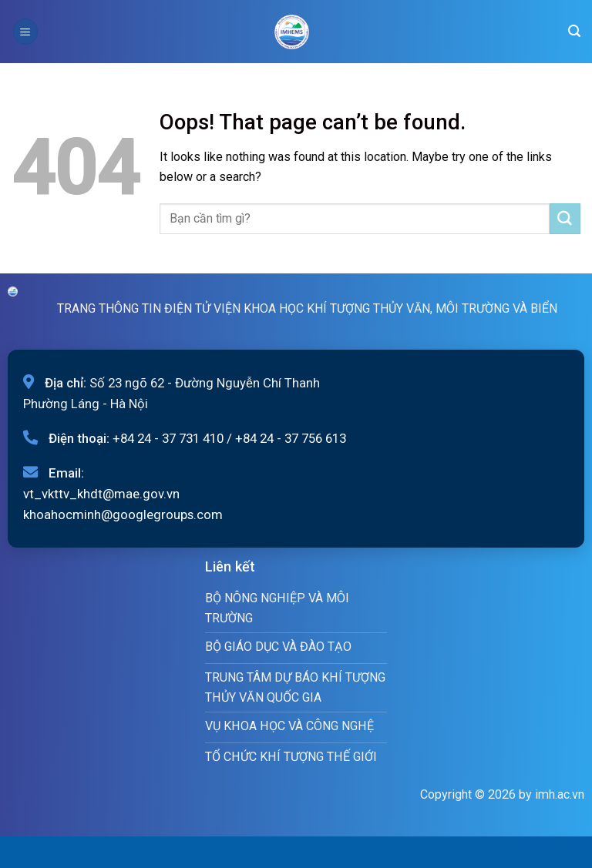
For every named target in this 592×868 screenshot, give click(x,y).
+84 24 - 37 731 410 (168, 438)
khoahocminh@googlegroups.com (123, 514)
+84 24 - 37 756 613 (291, 438)
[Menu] (25, 31)
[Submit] (565, 219)
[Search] (574, 31)
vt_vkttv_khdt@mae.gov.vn (101, 494)
